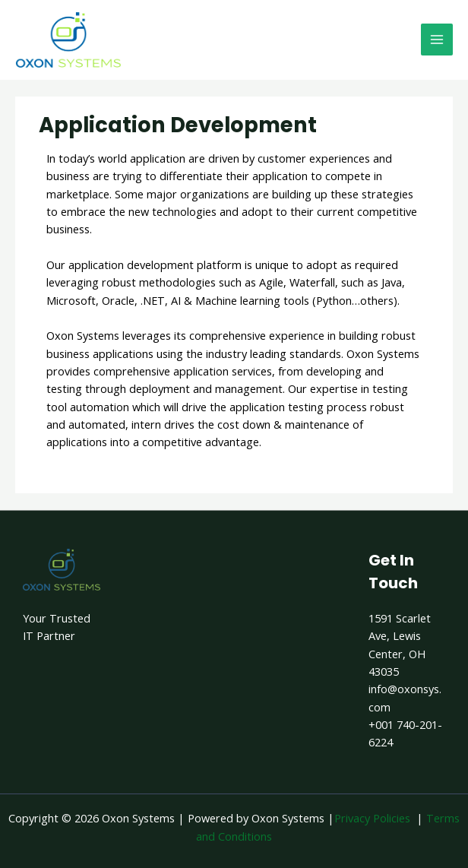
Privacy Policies (372, 818)
